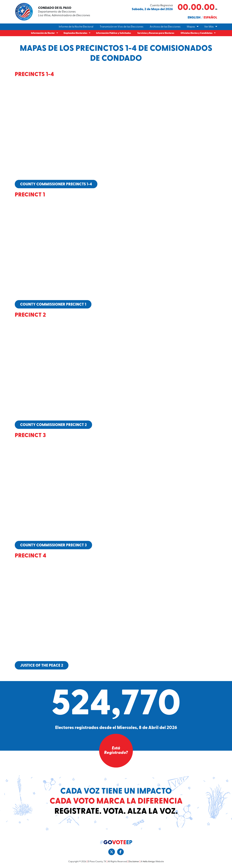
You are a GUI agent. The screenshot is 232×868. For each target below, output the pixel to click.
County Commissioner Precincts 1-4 (56, 184)
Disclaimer (134, 861)
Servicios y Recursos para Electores (156, 33)
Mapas (191, 27)
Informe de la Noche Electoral (76, 27)
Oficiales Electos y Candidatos (196, 33)
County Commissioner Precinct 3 (53, 545)
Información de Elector (43, 33)
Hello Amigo (149, 861)
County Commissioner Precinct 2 (53, 425)
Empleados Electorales (75, 33)
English (194, 18)
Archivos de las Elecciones (165, 27)
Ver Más (209, 27)
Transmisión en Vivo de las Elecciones (122, 27)
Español (210, 18)
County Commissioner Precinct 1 (53, 304)
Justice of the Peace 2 (42, 665)
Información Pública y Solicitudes (114, 33)
